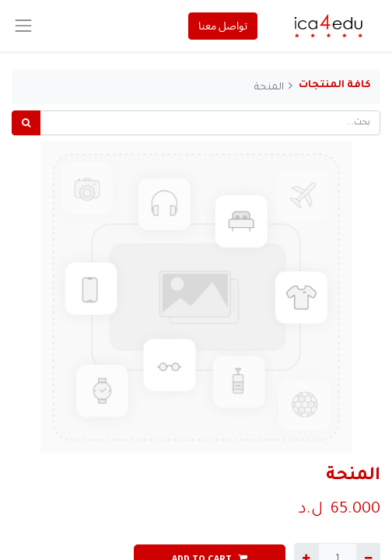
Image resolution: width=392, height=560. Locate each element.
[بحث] (26, 123)
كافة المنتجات (335, 86)
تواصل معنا (223, 26)
